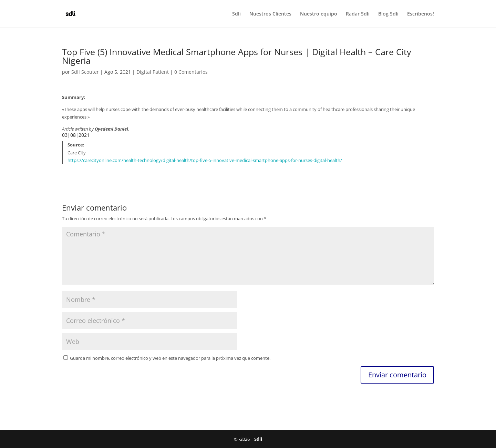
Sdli (236, 14)
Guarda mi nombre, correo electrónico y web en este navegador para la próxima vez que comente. (170, 358)
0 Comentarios (191, 72)
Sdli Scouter (85, 72)
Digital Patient (153, 72)
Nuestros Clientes (270, 14)
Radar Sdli (358, 14)
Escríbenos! (421, 14)
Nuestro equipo (319, 14)
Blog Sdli (388, 14)
